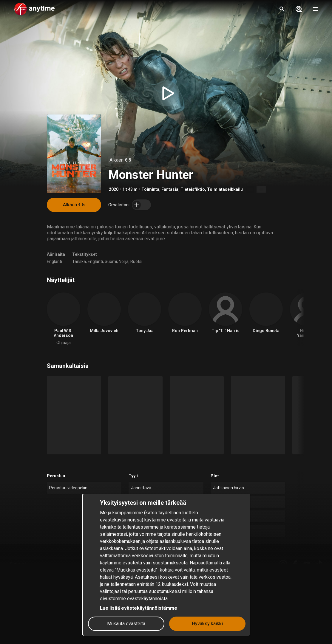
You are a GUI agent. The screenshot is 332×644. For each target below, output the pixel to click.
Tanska (79, 261)
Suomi (111, 261)
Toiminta (150, 189)
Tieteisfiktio (193, 189)
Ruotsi (136, 261)
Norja (124, 261)
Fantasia (170, 189)
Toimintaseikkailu (225, 189)
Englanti (54, 261)
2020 (114, 189)
